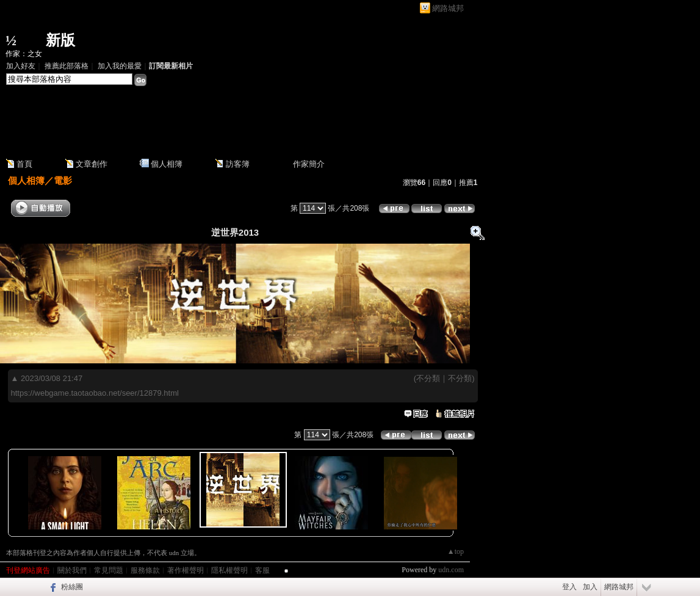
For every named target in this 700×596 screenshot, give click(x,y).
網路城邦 (448, 8)
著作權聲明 (186, 570)
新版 (60, 40)
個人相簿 (167, 164)
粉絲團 (72, 587)
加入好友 (21, 66)
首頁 (24, 164)
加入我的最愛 (120, 66)
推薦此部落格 (67, 66)
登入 (569, 587)
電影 (63, 180)
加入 (590, 587)
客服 (262, 570)
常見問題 (109, 570)
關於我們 (72, 570)
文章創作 (92, 164)
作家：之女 (24, 54)
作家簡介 (309, 164)
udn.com (451, 570)
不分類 (428, 378)
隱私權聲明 (229, 570)
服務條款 (145, 570)
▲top (456, 551)
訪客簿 (238, 164)
